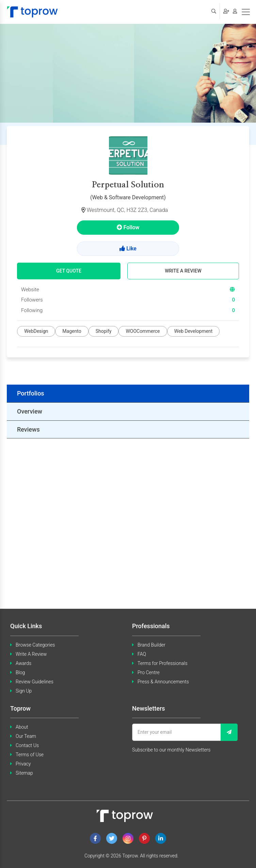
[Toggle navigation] (246, 12)
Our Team (26, 736)
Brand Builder (151, 645)
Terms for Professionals (163, 663)
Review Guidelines (35, 682)
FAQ (142, 654)
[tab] (128, 394)
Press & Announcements (163, 682)
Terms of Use (30, 755)
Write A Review (31, 654)
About (22, 727)
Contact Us (27, 745)
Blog (20, 672)
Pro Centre (149, 672)
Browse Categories (35, 645)
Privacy (23, 764)
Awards (23, 663)
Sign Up (24, 691)
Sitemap (24, 773)
